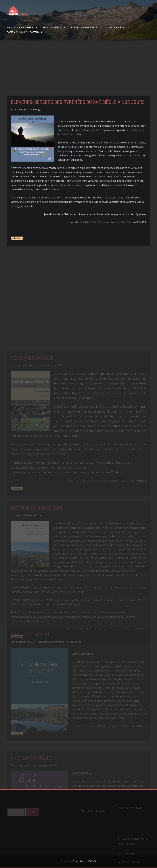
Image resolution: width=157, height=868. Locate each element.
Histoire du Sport (85, 27)
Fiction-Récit (54, 27)
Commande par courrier (26, 32)
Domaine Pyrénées (22, 27)
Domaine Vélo (115, 27)
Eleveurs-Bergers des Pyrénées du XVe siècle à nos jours (78, 129)
